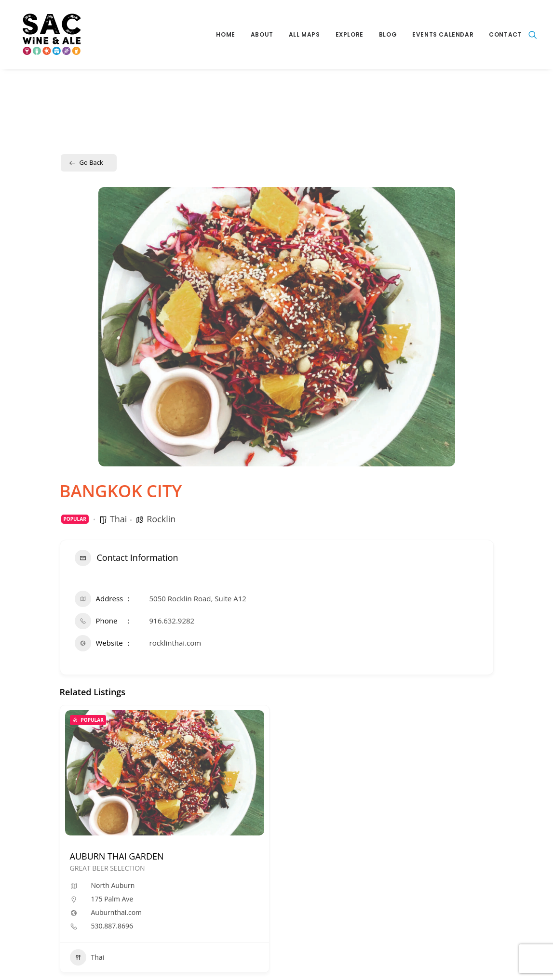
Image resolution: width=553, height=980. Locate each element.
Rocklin (161, 519)
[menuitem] (225, 35)
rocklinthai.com (175, 643)
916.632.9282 (172, 621)
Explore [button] (350, 34)
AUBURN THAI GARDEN (117, 856)
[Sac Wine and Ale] (47, 35)
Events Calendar (443, 34)
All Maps (304, 34)
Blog (388, 34)
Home (225, 34)
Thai (119, 519)
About (262, 34)
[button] (533, 35)
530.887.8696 (112, 926)
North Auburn (113, 885)
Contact (505, 34)
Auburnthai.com (117, 913)
